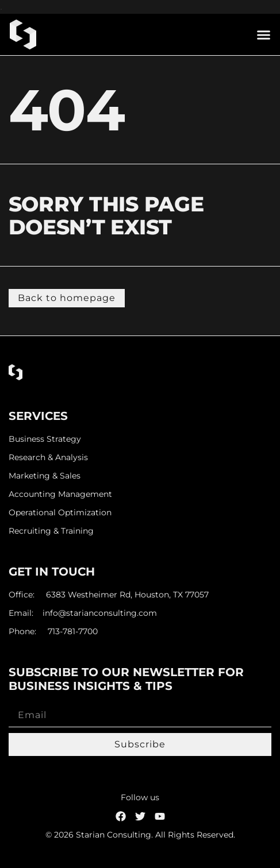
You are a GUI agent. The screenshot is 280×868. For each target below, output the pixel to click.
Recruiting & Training (51, 531)
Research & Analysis (48, 458)
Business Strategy (45, 439)
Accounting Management (60, 494)
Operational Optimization (60, 513)
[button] (264, 34)
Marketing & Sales (45, 476)
